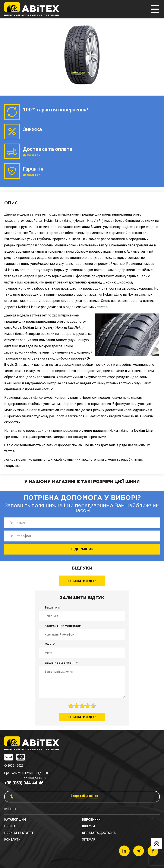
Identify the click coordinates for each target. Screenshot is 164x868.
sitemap (89, 840)
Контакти (12, 840)
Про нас (11, 826)
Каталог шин (15, 820)
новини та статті (19, 833)
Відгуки (88, 826)
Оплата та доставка (99, 833)
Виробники (91, 820)
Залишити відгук (82, 581)
